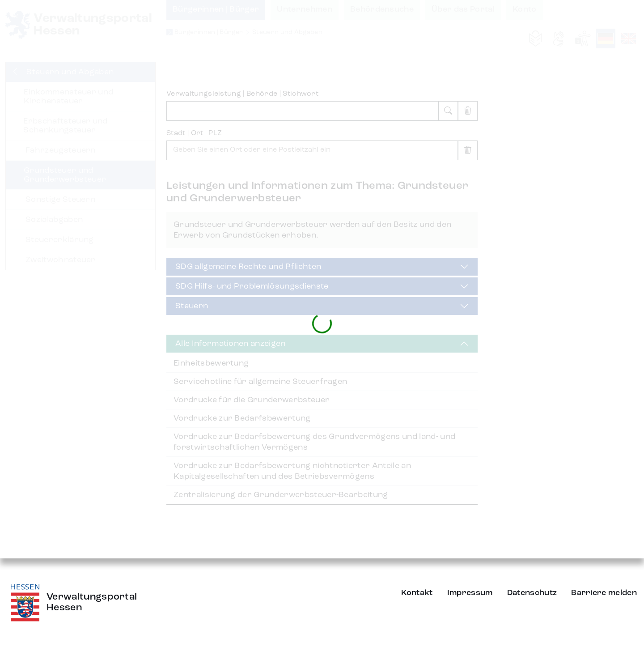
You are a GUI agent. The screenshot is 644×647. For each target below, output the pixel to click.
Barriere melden (604, 593)
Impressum (470, 593)
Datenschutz (532, 593)
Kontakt (417, 593)
